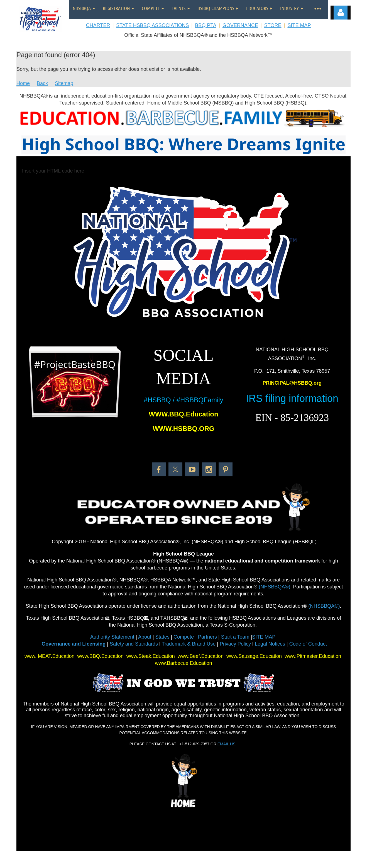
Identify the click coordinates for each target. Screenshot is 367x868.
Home (23, 83)
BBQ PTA (206, 25)
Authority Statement (112, 637)
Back (42, 83)
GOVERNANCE (240, 25)
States (162, 637)
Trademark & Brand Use (189, 644)
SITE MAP (299, 25)
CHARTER (98, 25)
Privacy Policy (235, 644)
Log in (341, 13)
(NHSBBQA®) (274, 587)
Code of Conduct (308, 644)
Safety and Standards (134, 644)
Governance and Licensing (74, 644)
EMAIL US (227, 744)
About (145, 637)
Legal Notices (270, 644)
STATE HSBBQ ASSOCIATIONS (152, 25)
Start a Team (235, 637)
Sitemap (64, 83)
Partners (207, 637)
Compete (183, 637)
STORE (273, 25)
